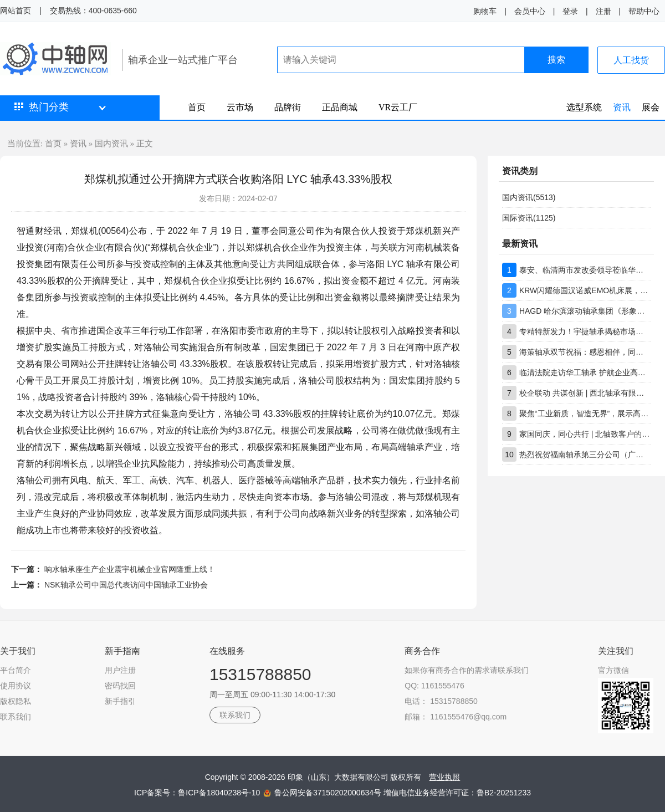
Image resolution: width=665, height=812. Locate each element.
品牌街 (288, 107)
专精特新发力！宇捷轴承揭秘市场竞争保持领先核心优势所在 (585, 331)
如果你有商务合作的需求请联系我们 (467, 670)
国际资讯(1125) (529, 218)
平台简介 (16, 670)
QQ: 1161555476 (434, 686)
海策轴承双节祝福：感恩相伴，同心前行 (585, 352)
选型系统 (584, 107)
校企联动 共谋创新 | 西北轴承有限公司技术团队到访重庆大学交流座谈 (585, 393)
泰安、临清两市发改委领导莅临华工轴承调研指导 (585, 270)
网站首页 (16, 11)
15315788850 (260, 674)
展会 (651, 107)
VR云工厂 (398, 107)
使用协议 (16, 686)
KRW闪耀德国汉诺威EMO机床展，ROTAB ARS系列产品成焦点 (585, 290)
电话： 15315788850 (441, 701)
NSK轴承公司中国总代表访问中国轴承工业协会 (126, 585)
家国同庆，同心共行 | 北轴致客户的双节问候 (585, 434)
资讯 (622, 107)
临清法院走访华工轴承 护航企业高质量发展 (585, 372)
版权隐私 (16, 701)
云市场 (240, 107)
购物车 (485, 11)
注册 (603, 11)
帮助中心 (644, 11)
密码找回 (120, 686)
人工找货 (631, 60)
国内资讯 (111, 143)
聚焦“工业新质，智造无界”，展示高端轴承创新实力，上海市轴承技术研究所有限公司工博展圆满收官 (585, 413)
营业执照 (444, 777)
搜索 (556, 60)
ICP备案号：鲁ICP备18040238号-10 (198, 793)
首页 (197, 107)
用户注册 (120, 670)
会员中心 (530, 11)
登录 (570, 11)
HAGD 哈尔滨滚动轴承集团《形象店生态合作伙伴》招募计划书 (585, 311)
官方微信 (613, 670)
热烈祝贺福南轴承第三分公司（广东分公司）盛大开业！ (585, 454)
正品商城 (340, 107)
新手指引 (120, 701)
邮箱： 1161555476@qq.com (456, 717)
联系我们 (16, 717)
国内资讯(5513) (529, 197)
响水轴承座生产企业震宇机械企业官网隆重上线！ (130, 569)
